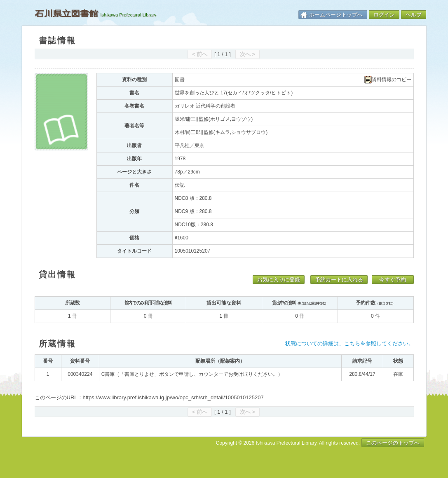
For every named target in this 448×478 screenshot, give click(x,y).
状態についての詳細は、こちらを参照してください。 (349, 343)
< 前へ (200, 54)
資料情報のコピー (388, 80)
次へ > (247, 54)
